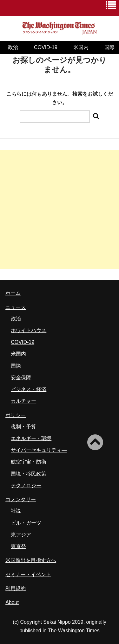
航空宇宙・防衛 (29, 462)
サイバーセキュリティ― (39, 450)
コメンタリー (21, 499)
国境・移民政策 (29, 474)
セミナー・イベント (28, 575)
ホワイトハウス (29, 330)
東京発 (18, 546)
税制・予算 (23, 427)
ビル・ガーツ (26, 523)
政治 (13, 47)
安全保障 (21, 378)
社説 (16, 511)
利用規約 (16, 588)
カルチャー (23, 401)
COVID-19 (46, 47)
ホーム (13, 293)
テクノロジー (26, 486)
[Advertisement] (60, 209)
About (12, 602)
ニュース (16, 307)
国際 (16, 366)
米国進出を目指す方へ (31, 560)
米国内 (81, 47)
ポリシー (16, 415)
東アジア (21, 535)
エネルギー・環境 (31, 438)
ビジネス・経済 (29, 389)
